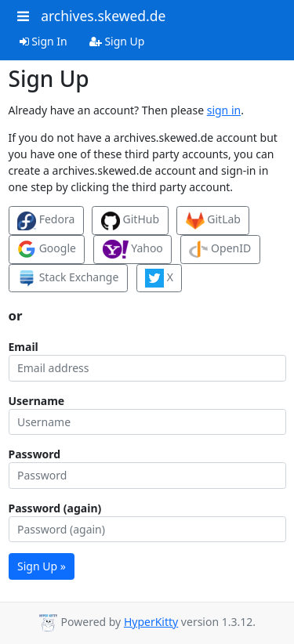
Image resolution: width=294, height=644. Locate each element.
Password (35, 454)
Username (37, 401)
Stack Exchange (68, 278)
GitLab (213, 221)
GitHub (130, 221)
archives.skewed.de (103, 16)
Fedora (46, 221)
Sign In (44, 41)
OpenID (220, 249)
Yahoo (133, 249)
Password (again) (55, 508)
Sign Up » (42, 566)
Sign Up (117, 41)
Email (24, 347)
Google (47, 249)
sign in (224, 110)
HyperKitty (151, 622)
